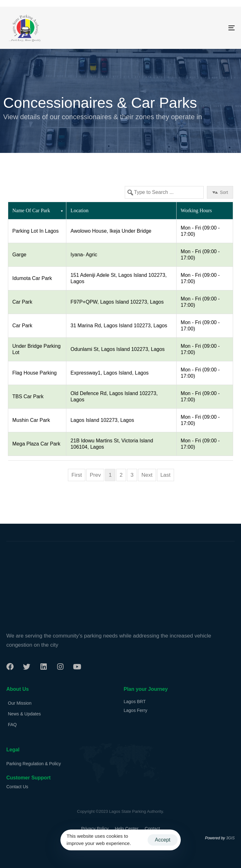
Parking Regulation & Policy (34, 764)
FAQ (12, 725)
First (77, 475)
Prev (95, 475)
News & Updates (24, 714)
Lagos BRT (135, 702)
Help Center (127, 829)
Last (166, 475)
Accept (163, 840)
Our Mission (20, 703)
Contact (152, 829)
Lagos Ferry (136, 710)
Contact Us (17, 787)
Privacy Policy (95, 829)
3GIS (230, 838)
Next (147, 475)
